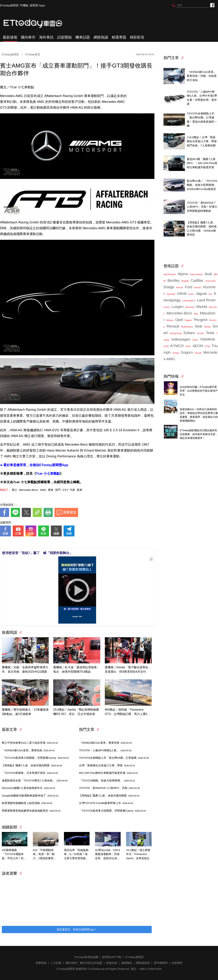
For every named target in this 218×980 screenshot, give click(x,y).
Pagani (188, 320)
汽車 (72, 490)
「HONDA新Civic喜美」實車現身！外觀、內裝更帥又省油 (202, 76)
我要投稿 (41, 963)
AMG (43, 490)
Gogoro (187, 352)
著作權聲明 (161, 963)
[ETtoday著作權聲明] (66, 542)
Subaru (189, 333)
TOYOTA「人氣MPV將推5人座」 (105, 750)
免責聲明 (177, 963)
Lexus (167, 307)
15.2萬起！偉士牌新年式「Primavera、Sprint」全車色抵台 (138, 854)
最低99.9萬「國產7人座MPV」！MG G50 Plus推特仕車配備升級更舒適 (202, 163)
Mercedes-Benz (29, 490)
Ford (188, 287)
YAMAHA (207, 339)
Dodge (169, 287)
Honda (197, 287)
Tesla (210, 333)
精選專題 (119, 37)
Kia (210, 294)
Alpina (183, 274)
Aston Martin (196, 274)
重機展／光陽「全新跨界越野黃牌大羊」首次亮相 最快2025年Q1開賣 (25, 669)
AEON (198, 346)
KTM (207, 346)
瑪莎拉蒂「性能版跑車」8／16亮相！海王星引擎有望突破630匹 (76, 854)
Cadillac (197, 280)
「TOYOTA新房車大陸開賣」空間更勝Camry (35, 758)
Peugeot (201, 320)
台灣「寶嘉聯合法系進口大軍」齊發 (107, 765)
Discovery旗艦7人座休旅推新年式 (28, 788)
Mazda (202, 307)
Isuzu (191, 294)
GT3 (65, 490)
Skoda (207, 327)
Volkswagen (181, 339)
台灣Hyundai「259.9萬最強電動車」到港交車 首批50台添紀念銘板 (108, 854)
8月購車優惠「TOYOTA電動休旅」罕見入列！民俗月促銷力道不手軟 (14, 854)
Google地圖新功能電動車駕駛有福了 (30, 796)
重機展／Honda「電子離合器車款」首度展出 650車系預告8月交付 (128, 669)
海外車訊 (46, 37)
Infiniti (182, 294)
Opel (179, 320)
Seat (198, 326)
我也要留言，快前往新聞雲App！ (77, 929)
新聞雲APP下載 (112, 957)
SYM (166, 346)
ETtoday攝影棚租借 (192, 426)
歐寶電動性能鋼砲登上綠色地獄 (27, 803)
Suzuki (200, 333)
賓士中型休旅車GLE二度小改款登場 (30, 743)
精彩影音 (137, 37)
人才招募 (56, 963)
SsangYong (175, 333)
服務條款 (127, 963)
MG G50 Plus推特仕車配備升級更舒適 (108, 773)
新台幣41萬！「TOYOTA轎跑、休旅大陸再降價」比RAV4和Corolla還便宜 (202, 185)
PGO (188, 346)
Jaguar (201, 294)
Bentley (174, 280)
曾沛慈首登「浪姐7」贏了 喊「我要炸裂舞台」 (37, 553)
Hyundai (171, 294)
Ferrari (179, 287)
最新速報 (10, 37)
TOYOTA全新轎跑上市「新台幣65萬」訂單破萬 (114, 758)
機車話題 (83, 37)
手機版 (24, 5)
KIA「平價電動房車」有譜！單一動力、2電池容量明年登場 (45, 854)
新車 (80, 490)
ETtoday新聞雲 (9, 5)
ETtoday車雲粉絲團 (212, 5)
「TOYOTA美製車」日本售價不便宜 (30, 773)
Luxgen (178, 307)
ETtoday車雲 (36, 24)
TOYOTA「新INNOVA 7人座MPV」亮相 (109, 788)
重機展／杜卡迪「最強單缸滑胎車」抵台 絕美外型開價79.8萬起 (76, 669)
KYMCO (177, 346)
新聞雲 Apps (38, 5)
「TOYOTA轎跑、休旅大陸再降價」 (107, 780)
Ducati (198, 353)
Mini (196, 314)
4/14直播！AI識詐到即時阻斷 (197, 383)
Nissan (170, 320)
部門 (58, 490)
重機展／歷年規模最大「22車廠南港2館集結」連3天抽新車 (25, 712)
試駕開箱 (64, 37)
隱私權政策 (143, 963)
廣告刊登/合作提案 (91, 963)
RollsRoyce (187, 327)
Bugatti (185, 281)
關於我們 (71, 963)
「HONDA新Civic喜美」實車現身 (28, 750)
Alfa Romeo (170, 274)
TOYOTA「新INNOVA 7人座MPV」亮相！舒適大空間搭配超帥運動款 (202, 207)
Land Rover (206, 300)
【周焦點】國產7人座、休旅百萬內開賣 (32, 765)
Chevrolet (211, 281)
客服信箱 (112, 963)
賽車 (51, 490)
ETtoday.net (97, 969)
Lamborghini (189, 301)
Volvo (195, 340)
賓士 (15, 490)
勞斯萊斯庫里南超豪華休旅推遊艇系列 (31, 811)
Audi (208, 274)
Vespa (176, 353)
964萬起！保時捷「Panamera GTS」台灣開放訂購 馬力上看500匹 (128, 712)
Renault (173, 326)
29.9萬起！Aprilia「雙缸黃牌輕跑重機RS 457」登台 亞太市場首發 (76, 712)
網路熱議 (101, 37)
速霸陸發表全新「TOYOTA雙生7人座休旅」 (35, 780)
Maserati (190, 307)
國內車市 (28, 37)
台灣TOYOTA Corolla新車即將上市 (106, 803)
